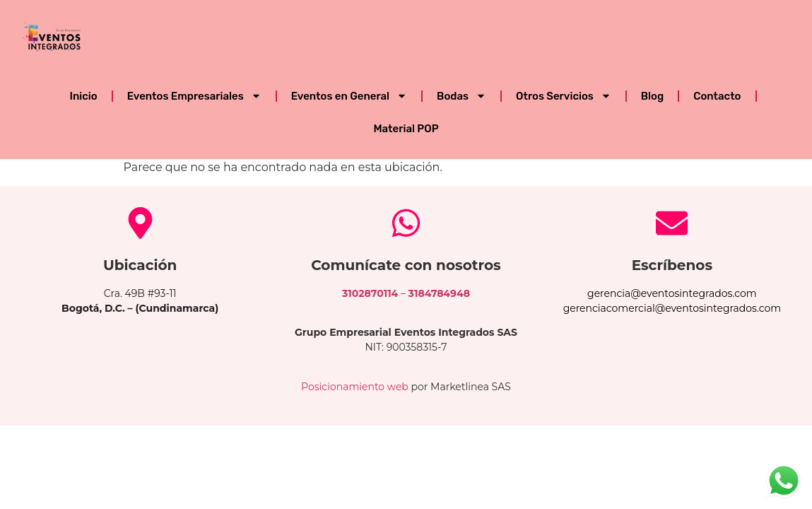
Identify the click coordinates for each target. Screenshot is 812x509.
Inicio (83, 96)
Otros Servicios (564, 96)
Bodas (461, 96)
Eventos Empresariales (194, 96)
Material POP (406, 129)
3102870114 (370, 293)
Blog (652, 96)
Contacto (717, 96)
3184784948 (439, 293)
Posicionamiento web (355, 387)
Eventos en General (349, 96)
